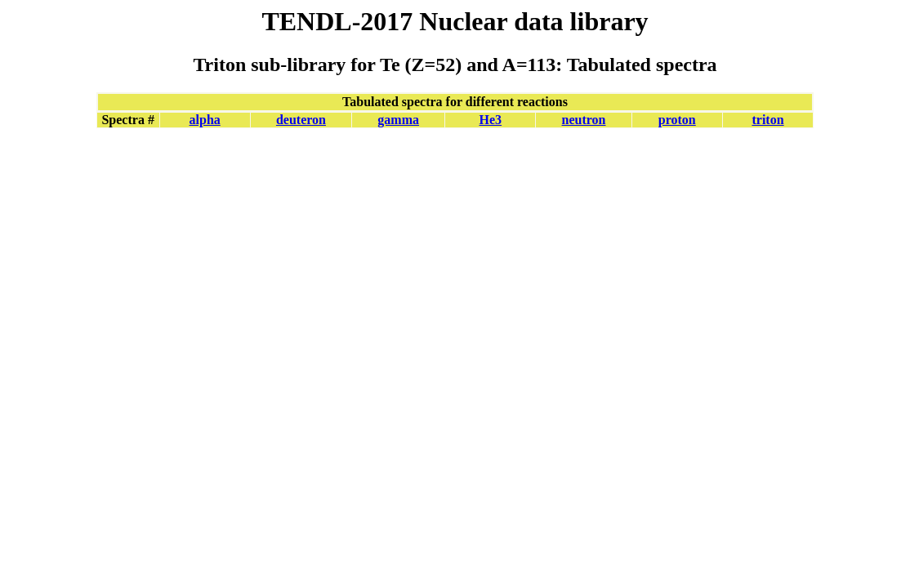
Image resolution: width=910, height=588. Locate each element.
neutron (584, 120)
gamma (398, 120)
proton (677, 120)
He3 (491, 120)
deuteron (301, 120)
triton (767, 120)
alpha (205, 120)
